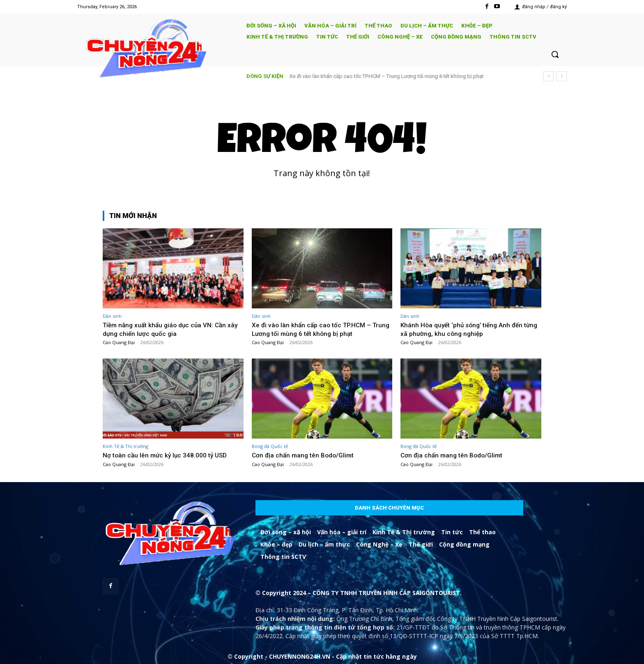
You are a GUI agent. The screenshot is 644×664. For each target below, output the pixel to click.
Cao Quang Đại (119, 342)
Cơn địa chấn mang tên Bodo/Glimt (306, 455)
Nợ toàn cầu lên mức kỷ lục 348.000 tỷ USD (170, 455)
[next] (562, 76)
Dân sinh (112, 316)
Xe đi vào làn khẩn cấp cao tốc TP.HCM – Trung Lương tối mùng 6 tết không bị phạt (387, 76)
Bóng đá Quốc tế (270, 446)
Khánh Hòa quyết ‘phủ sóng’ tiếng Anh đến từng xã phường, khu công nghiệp (465, 329)
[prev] (549, 76)
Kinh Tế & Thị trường (125, 446)
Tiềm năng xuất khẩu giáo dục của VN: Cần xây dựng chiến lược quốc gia (169, 329)
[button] (555, 54)
